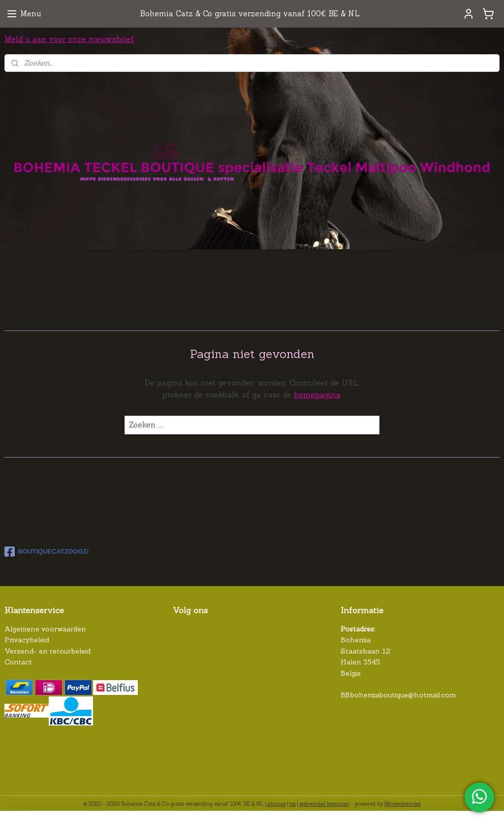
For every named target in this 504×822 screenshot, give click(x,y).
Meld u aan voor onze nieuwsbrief (69, 39)
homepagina (317, 394)
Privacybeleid (27, 640)
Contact (18, 662)
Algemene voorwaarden (45, 629)
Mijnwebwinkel (403, 804)
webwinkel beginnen (324, 804)
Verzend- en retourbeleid (47, 651)
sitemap (277, 804)
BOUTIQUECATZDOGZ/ (46, 552)
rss (293, 804)
